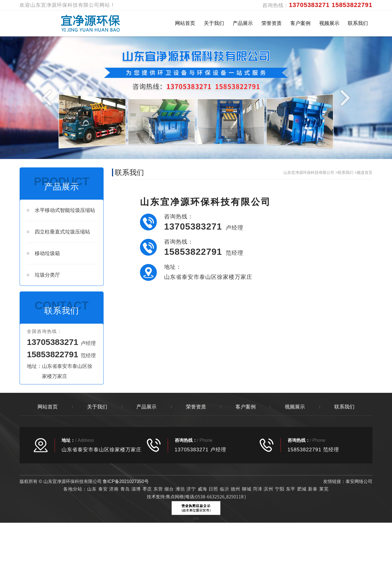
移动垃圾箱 (43, 253)
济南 (114, 489)
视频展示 (329, 23)
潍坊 (181, 489)
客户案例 (300, 23)
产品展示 (243, 23)
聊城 (247, 489)
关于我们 (214, 23)
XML (196, 519)
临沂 (225, 489)
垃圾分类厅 (43, 275)
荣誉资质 (272, 23)
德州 (235, 489)
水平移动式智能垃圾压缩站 (61, 210)
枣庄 (147, 489)
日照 (213, 489)
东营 (158, 489)
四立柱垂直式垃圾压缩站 (59, 232)
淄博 (136, 489)
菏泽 (258, 489)
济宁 (191, 489)
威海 (202, 489)
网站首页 (185, 23)
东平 (291, 489)
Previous (48, 97)
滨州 (269, 489)
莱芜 (324, 489)
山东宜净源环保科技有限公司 (309, 172)
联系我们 (358, 23)
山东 (92, 489)
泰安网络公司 (359, 481)
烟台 (169, 489)
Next (344, 97)
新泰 (313, 489)
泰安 (103, 489)
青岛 (125, 489)
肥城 (302, 489)
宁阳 (280, 489)
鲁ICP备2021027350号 (126, 481)
